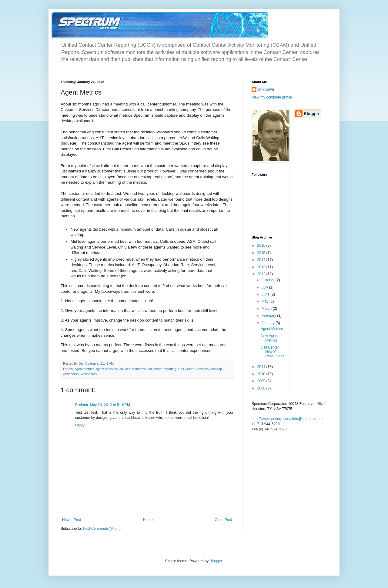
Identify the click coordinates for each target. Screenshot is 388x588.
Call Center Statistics (193, 369)
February (269, 316)
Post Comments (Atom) (102, 529)
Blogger (216, 561)
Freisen (82, 405)
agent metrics (84, 369)
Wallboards (89, 374)
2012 (262, 274)
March (267, 309)
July (265, 287)
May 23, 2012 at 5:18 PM (110, 405)
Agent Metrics (272, 329)
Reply (80, 425)
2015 (262, 253)
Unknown (266, 89)
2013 (262, 267)
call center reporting (162, 369)
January (269, 323)
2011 (262, 367)
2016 (262, 246)
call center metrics (133, 369)
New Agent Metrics (269, 338)
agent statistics (107, 369)
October (269, 280)
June (266, 294)
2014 (262, 260)
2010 (262, 374)
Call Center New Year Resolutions (273, 352)
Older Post (223, 520)
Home (148, 520)
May (266, 301)
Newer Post (72, 520)
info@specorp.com (307, 419)
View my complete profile (272, 97)
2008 (262, 388)
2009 (262, 381)
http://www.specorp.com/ (271, 419)
